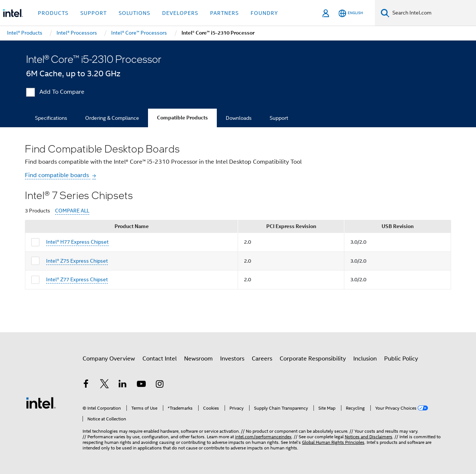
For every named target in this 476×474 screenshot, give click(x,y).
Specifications (51, 118)
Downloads (239, 118)
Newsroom (198, 359)
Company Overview (109, 359)
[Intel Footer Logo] (41, 403)
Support (279, 118)
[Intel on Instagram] (160, 385)
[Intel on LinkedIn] (123, 385)
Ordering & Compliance (112, 118)
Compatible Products (182, 118)
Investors (232, 359)
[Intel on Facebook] (86, 385)
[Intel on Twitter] (104, 385)
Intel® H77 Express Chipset (77, 242)
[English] (351, 13)
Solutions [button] (134, 13)
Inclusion (365, 359)
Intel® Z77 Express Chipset (77, 279)
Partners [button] (224, 13)
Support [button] (94, 13)
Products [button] (53, 13)
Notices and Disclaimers (369, 437)
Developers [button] (180, 13)
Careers (262, 359)
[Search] (385, 13)
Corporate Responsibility (313, 359)
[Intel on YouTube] (141, 385)
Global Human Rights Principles (333, 442)
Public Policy (401, 359)
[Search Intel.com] (433, 13)
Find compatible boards (58, 175)
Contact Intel (160, 359)
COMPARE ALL (72, 211)
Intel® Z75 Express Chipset (77, 261)
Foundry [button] (264, 13)
